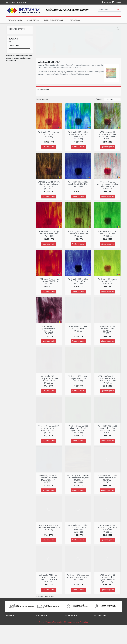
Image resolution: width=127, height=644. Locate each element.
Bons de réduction (72, 629)
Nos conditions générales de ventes (49, 624)
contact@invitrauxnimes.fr (104, 634)
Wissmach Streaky (17, 29)
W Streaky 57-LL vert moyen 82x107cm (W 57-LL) (108, 281)
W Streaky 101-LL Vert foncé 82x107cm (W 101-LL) (108, 234)
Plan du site (40, 631)
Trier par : (100, 99)
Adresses (68, 626)
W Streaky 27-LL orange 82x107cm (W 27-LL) (49, 134)
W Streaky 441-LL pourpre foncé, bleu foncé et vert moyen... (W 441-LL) (107, 135)
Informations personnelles (75, 619)
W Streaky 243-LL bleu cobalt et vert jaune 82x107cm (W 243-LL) (107, 479)
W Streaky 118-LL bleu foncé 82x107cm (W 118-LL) (78, 281)
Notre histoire (41, 626)
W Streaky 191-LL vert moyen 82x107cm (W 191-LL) (78, 378)
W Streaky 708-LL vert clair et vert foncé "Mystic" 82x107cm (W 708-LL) (78, 429)
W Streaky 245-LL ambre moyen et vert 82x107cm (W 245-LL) (78, 577)
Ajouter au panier (49, 147)
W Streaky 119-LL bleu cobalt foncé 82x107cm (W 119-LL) (78, 184)
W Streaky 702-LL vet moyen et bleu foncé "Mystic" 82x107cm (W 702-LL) (108, 429)
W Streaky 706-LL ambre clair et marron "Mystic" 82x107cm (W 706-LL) (78, 479)
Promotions (11, 619)
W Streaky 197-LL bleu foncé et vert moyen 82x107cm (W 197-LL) (78, 135)
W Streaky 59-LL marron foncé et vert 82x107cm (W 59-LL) (78, 234)
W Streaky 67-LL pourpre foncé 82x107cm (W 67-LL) (49, 330)
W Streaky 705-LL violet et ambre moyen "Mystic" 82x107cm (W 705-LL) (49, 429)
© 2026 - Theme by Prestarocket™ (51, 641)
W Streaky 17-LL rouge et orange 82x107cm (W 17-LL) (49, 281)
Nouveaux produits (13, 622)
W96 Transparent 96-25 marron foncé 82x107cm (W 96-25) (49, 527)
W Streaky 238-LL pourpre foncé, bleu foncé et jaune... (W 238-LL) (49, 379)
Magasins (39, 634)
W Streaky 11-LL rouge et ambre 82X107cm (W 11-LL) (49, 234)
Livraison (39, 619)
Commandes (70, 622)
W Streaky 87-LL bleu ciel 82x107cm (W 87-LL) (78, 329)
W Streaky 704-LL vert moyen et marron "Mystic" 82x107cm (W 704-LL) (108, 379)
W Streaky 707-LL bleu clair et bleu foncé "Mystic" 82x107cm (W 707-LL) (49, 479)
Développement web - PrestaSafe (76, 641)
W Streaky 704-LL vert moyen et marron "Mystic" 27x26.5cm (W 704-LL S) (49, 578)
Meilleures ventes (13, 624)
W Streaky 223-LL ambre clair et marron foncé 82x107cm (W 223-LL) (49, 185)
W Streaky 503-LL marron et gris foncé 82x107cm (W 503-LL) (108, 529)
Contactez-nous (42, 629)
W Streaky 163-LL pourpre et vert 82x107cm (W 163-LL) (108, 330)
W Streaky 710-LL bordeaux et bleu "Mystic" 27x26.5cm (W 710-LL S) (108, 578)
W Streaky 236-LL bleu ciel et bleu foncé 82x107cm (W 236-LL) (78, 529)
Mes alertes (69, 631)
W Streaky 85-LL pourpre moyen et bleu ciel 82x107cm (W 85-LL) (107, 185)
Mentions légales (42, 622)
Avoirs (67, 624)
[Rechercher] (109, 10)
